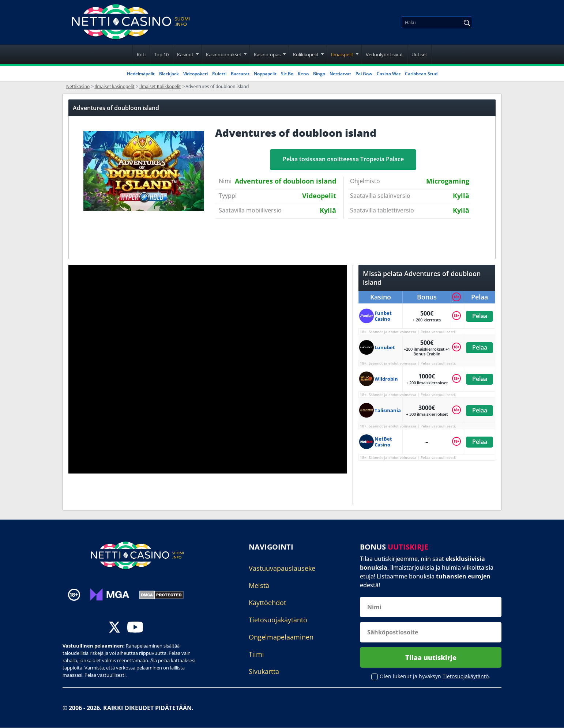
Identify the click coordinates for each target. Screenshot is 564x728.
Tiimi (256, 654)
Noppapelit (265, 74)
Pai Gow (364, 74)
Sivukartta (264, 671)
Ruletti (219, 74)
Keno (303, 74)
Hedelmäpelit (141, 74)
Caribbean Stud (421, 74)
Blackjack (169, 74)
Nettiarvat (340, 74)
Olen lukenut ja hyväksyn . (435, 677)
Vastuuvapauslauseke (282, 568)
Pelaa (479, 316)
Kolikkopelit (306, 54)
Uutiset (419, 54)
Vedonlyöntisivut (384, 54)
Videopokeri (195, 74)
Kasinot (185, 54)
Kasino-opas (267, 54)
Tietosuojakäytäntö (278, 620)
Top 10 (161, 54)
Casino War (389, 74)
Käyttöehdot (267, 603)
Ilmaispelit (342, 54)
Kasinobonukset (224, 54)
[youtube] (135, 628)
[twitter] (114, 628)
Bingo (319, 74)
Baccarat (240, 74)
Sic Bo (287, 74)
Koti (141, 54)
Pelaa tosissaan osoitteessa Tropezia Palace (343, 159)
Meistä (259, 585)
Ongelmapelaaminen (281, 637)
